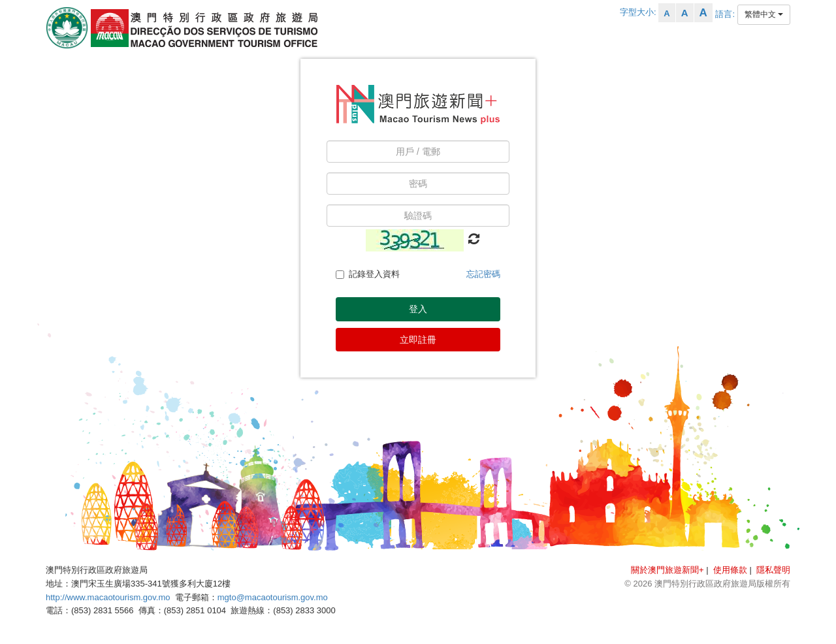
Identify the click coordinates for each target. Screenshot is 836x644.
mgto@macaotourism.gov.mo (273, 597)
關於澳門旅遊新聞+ (667, 570)
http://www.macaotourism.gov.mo (108, 597)
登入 (418, 309)
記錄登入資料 (368, 274)
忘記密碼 (483, 274)
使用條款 (730, 570)
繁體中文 (764, 14)
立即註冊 (418, 340)
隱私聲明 (773, 570)
